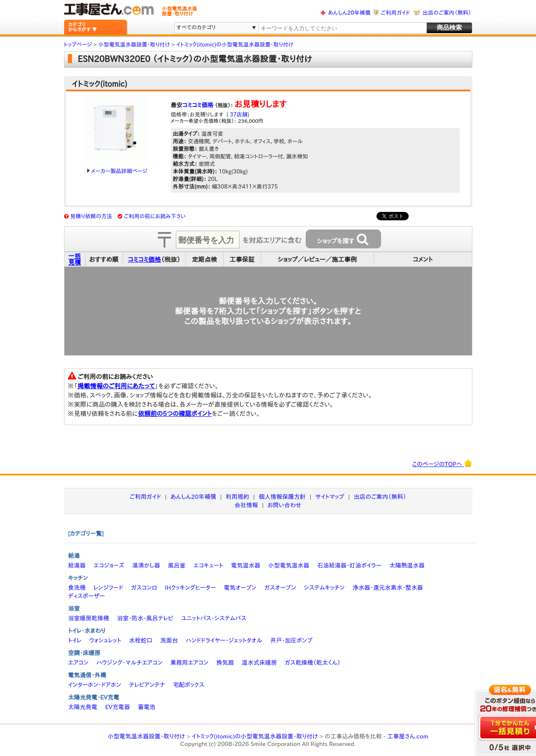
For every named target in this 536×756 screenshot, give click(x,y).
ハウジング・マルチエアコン (129, 663)
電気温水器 (246, 565)
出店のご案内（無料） (447, 13)
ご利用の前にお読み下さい (155, 216)
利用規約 (237, 497)
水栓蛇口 (141, 640)
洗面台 (169, 640)
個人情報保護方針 (282, 497)
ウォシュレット (105, 640)
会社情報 (246, 505)
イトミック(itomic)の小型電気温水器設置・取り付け (255, 736)
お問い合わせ (285, 505)
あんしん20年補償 (349, 13)
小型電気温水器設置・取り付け (146, 736)
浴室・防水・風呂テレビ (145, 618)
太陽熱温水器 (407, 565)
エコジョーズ (109, 565)
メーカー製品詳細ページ (117, 171)
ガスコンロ (144, 588)
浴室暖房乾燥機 (89, 618)
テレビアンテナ (147, 685)
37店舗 (238, 115)
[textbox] (342, 28)
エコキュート (208, 565)
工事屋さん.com (408, 736)
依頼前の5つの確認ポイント (175, 414)
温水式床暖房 (259, 663)
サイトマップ (330, 497)
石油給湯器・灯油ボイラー (349, 565)
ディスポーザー (87, 596)
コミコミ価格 (198, 105)
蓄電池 (147, 707)
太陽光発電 (83, 707)
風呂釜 (177, 565)
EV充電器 (117, 707)
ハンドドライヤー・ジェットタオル (224, 640)
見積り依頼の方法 (91, 216)
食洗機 (77, 588)
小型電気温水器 (289, 565)
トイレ (75, 640)
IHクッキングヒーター (191, 588)
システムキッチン (325, 588)
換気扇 (225, 663)
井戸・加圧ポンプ (291, 640)
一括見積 (75, 259)
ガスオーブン (280, 588)
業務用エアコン (189, 663)
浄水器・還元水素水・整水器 (388, 588)
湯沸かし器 (146, 565)
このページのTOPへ (442, 463)
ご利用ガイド (396, 13)
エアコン (79, 663)
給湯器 (77, 565)
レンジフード (108, 588)
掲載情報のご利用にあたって (116, 386)
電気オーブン (240, 588)
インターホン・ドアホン (95, 685)
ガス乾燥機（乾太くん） (313, 663)
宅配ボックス (189, 685)
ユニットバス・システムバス (214, 618)
